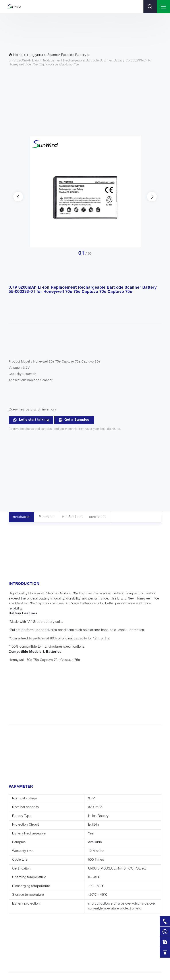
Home (16, 55)
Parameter (47, 517)
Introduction (21, 517)
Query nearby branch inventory (32, 410)
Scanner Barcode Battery (67, 55)
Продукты (35, 55)
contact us (97, 517)
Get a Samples (74, 420)
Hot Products (72, 517)
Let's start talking (31, 420)
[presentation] (18, 197)
